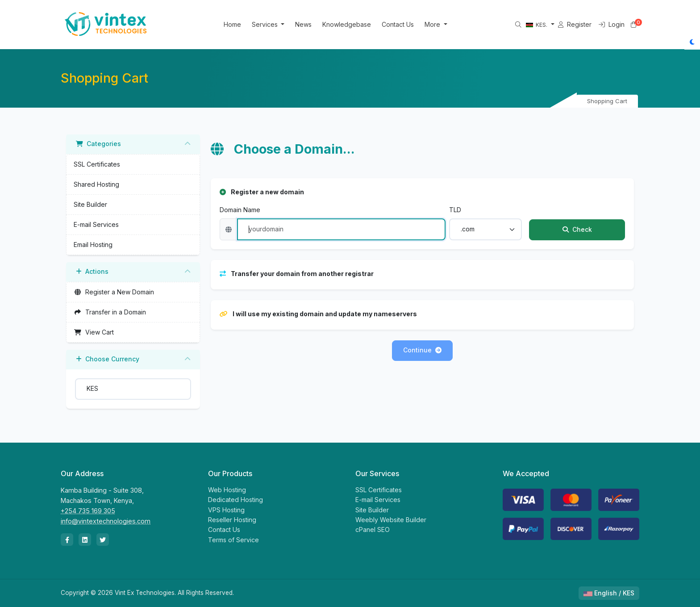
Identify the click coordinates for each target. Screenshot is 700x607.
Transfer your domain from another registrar (297, 274)
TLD (455, 210)
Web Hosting (227, 490)
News (315, 24)
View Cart (94, 332)
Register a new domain (262, 192)
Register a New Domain (114, 292)
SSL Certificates (97, 164)
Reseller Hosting (232, 520)
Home (244, 24)
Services (277, 24)
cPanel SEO (373, 530)
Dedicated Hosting (235, 500)
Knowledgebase (358, 24)
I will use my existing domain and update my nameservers (318, 314)
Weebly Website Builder (391, 520)
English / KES (609, 593)
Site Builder (90, 204)
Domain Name (240, 210)
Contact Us (409, 24)
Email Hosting (93, 245)
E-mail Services (96, 224)
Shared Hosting (96, 184)
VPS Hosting (226, 510)
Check (577, 229)
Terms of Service (233, 540)
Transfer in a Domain (110, 312)
